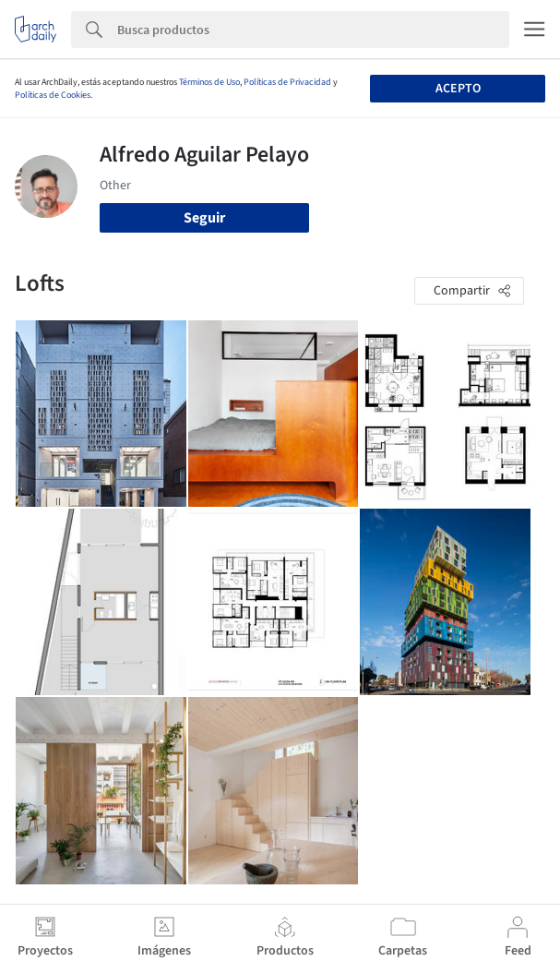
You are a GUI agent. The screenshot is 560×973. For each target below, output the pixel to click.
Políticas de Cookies (53, 95)
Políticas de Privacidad (287, 82)
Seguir (204, 218)
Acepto (458, 89)
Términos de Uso (209, 82)
